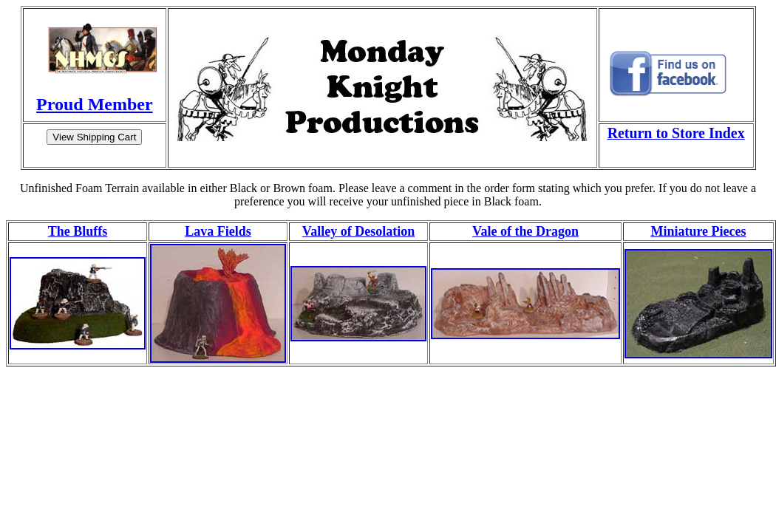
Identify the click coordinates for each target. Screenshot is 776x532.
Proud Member (95, 104)
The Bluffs (78, 231)
